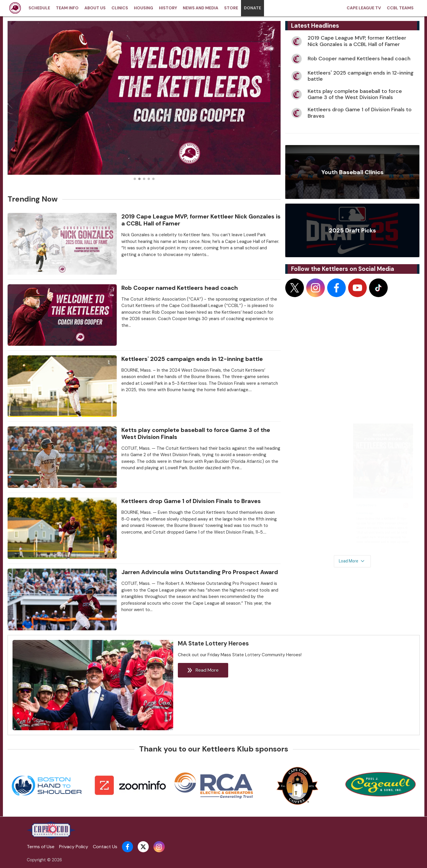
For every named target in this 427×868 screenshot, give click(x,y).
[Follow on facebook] (336, 288)
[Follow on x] (295, 288)
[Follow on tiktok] (378, 288)
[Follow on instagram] (316, 288)
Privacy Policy (74, 847)
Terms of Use (41, 847)
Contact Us (105, 847)
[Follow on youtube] (357, 288)
